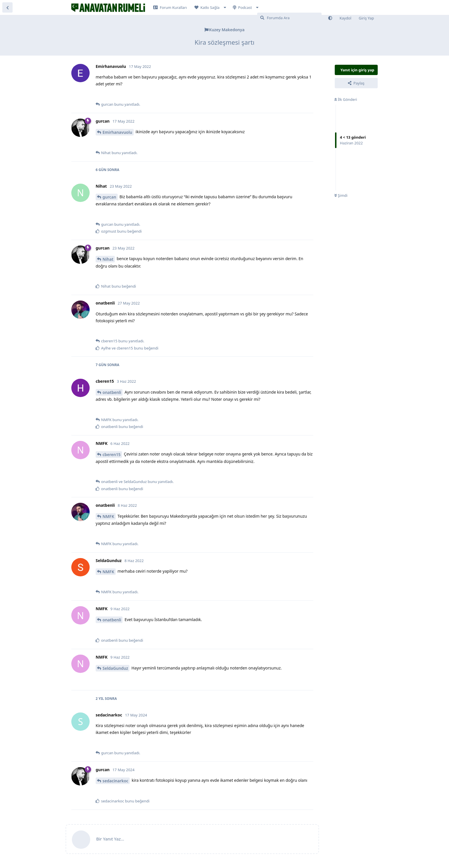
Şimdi (341, 195)
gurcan (109, 197)
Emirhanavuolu (117, 132)
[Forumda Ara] (289, 18)
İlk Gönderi (346, 99)
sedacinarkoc (115, 781)
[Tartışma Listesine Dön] (7, 7)
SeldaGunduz (115, 668)
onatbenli (112, 392)
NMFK (108, 516)
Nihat (108, 259)
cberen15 (112, 454)
